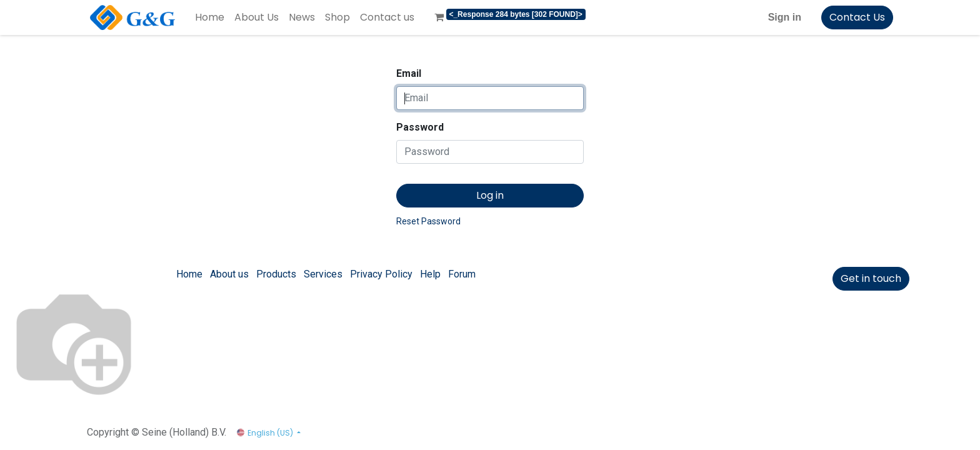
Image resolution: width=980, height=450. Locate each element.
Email (409, 73)
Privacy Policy (381, 274)
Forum (462, 274)
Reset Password (428, 221)
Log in (490, 195)
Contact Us (857, 17)
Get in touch (871, 278)
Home (189, 274)
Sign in (785, 17)
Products (276, 274)
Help (430, 274)
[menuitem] (210, 17)
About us (229, 274)
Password (420, 127)
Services (323, 274)
